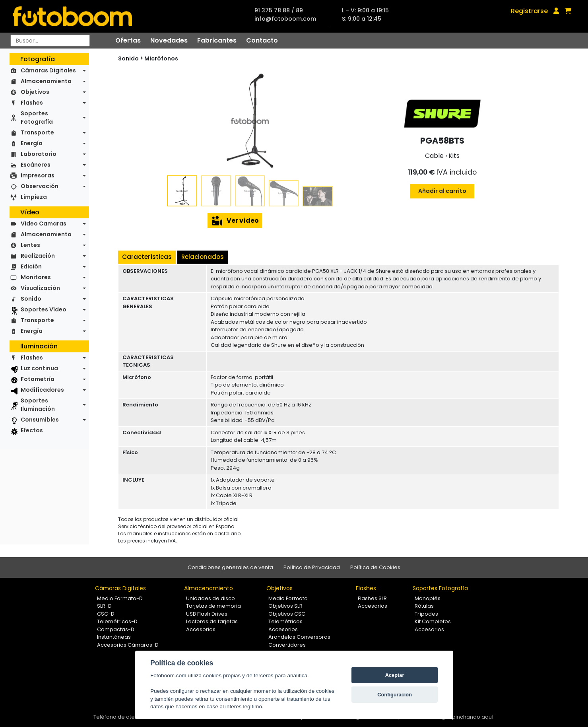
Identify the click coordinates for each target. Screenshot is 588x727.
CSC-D (106, 614)
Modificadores (42, 390)
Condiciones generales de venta (230, 567)
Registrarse (529, 11)
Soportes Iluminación (38, 405)
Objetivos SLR (285, 606)
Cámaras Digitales (48, 70)
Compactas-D (116, 629)
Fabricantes (217, 40)
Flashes (32, 103)
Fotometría (38, 379)
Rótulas (424, 606)
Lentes (30, 245)
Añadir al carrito (442, 191)
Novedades (169, 40)
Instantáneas (114, 637)
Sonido (31, 299)
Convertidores (287, 645)
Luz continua (39, 368)
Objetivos (35, 92)
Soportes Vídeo (44, 309)
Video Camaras (44, 224)
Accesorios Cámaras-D (128, 645)
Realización (38, 256)
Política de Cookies (375, 567)
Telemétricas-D (117, 621)
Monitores (36, 277)
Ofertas (128, 40)
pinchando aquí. (473, 717)
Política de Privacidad (312, 567)
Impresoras (38, 175)
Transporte (37, 132)
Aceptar (395, 675)
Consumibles (40, 420)
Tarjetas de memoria (213, 606)
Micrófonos (161, 58)
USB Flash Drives (207, 614)
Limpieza (34, 197)
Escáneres (36, 165)
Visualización (40, 288)
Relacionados (203, 257)
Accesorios (201, 629)
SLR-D (104, 606)
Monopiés (428, 598)
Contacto (262, 40)
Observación (40, 186)
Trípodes (426, 614)
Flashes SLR (372, 598)
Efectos (32, 430)
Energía (32, 143)
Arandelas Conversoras (299, 637)
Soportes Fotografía (37, 118)
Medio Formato (288, 598)
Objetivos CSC (287, 614)
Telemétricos (285, 621)
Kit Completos (433, 621)
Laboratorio (39, 154)
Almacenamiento (46, 81)
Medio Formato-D (120, 598)
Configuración (395, 695)
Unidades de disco (211, 598)
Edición (31, 266)
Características (147, 257)
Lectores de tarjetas (212, 621)
